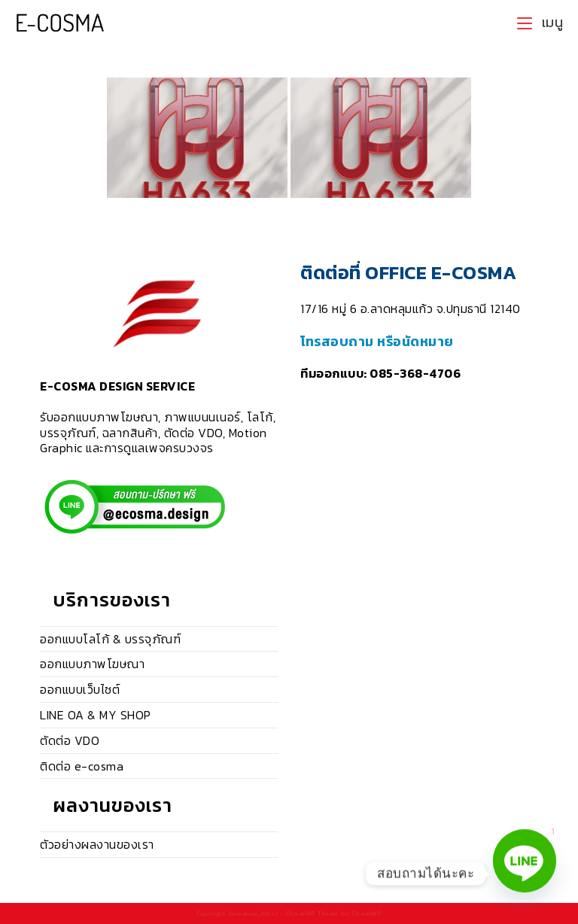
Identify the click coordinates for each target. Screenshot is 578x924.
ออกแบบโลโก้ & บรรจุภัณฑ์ (110, 639)
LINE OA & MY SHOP (96, 715)
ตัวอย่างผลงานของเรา (97, 844)
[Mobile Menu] (540, 23)
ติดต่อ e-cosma (82, 766)
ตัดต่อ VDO (70, 740)
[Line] (525, 874)
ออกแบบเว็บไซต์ (80, 689)
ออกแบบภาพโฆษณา (92, 664)
